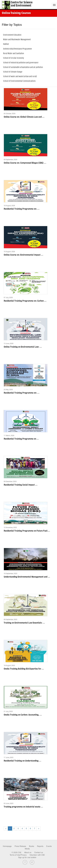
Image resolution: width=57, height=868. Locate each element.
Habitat (6, 44)
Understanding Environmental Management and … (27, 577)
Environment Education (12, 35)
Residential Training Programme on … (21, 439)
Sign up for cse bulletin (27, 857)
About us (28, 852)
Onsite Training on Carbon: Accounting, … (23, 715)
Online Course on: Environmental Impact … (23, 255)
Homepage (7, 846)
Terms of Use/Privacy (18, 855)
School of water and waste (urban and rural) (20, 76)
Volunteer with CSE (37, 855)
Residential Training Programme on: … (22, 209)
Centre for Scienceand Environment (22, 4)
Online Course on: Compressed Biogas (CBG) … (25, 163)
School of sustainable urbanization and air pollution (23, 67)
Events (49, 846)
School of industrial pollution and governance (21, 63)
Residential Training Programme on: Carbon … (25, 301)
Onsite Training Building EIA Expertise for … (24, 669)
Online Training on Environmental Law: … (23, 347)
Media (27, 849)
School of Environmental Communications (19, 81)
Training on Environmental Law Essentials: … (24, 623)
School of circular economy (14, 58)
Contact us (39, 852)
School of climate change (13, 72)
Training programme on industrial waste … (23, 807)
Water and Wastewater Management (17, 40)
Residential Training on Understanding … (22, 761)
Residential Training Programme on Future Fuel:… (27, 531)
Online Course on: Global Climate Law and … (24, 117)
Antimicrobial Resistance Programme (17, 49)
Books (32, 846)
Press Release (20, 846)
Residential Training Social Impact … (21, 485)
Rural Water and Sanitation (14, 53)
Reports (40, 846)
